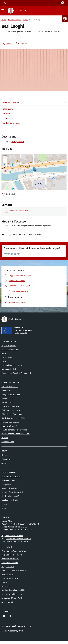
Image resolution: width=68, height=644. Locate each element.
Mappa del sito (8, 567)
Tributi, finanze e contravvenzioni (16, 434)
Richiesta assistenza (10, 559)
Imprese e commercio (10, 422)
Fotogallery (6, 484)
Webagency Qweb (16, 631)
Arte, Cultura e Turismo (11, 476)
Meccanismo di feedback (12, 594)
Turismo (5, 438)
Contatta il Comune (10, 563)
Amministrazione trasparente (14, 570)
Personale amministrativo (12, 365)
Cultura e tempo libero (11, 410)
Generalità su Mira (9, 488)
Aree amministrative (10, 349)
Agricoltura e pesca (10, 387)
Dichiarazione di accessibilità (13, 590)
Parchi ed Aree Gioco (10, 480)
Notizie (4, 455)
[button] (65, 19)
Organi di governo (9, 346)
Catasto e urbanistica (10, 406)
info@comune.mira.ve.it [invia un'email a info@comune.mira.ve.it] (19, 211)
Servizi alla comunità (10, 496)
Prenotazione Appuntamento (14, 551)
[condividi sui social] (7, 44)
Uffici (4, 353)
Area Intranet (7, 602)
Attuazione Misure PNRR (12, 598)
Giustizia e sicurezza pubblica (14, 418)
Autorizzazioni (7, 402)
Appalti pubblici (8, 398)
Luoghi (4, 504)
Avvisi (4, 463)
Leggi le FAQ (7, 547)
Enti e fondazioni (9, 357)
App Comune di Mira (10, 500)
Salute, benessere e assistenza (14, 430)
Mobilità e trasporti (10, 426)
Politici (4, 361)
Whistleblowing (8, 574)
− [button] (5, 161)
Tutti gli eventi (18, 142)
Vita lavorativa (8, 442)
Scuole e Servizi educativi (12, 492)
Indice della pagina (34, 102)
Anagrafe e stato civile (11, 394)
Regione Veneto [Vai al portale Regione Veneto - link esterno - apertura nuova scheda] (9, 3)
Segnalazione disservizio (12, 555)
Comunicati (6, 459)
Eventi (4, 508)
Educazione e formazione (12, 414)
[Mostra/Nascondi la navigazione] (3, 10)
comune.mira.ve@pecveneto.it (18, 539)
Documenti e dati (9, 369)
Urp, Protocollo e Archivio (12, 536)
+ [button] (5, 157)
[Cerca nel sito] (61, 11)
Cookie (4, 582)
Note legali (6, 586)
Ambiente (6, 390)
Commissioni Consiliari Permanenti (16, 373)
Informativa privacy (10, 578)
